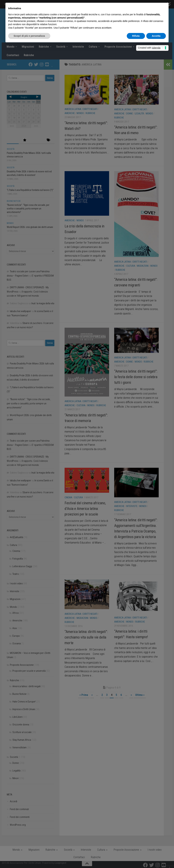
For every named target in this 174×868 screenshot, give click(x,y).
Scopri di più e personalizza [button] (29, 36)
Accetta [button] (156, 36)
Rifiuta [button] (136, 36)
